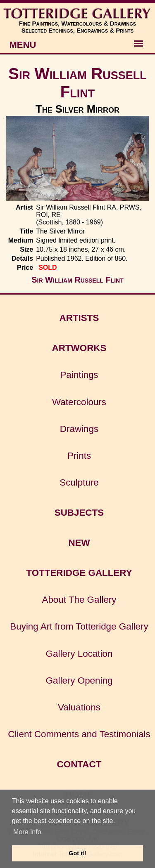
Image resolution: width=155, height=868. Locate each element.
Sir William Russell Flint (77, 83)
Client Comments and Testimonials (79, 734)
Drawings (79, 429)
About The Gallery (79, 600)
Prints (79, 456)
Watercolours (79, 402)
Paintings (79, 375)
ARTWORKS (79, 348)
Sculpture (79, 482)
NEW (79, 543)
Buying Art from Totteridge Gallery (79, 626)
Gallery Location (79, 654)
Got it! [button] (77, 853)
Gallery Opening (79, 680)
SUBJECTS (79, 513)
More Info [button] (27, 832)
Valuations (79, 707)
